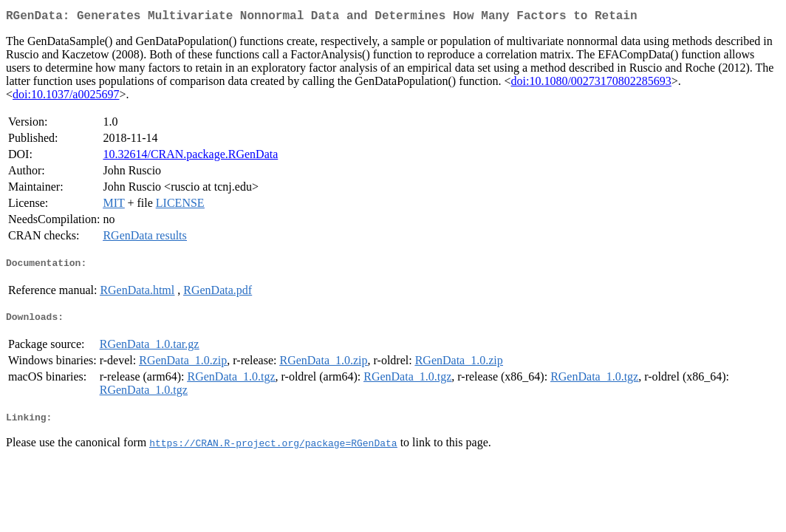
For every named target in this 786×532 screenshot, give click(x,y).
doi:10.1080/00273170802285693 (591, 84)
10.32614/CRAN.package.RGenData (190, 157)
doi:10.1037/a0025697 (66, 97)
